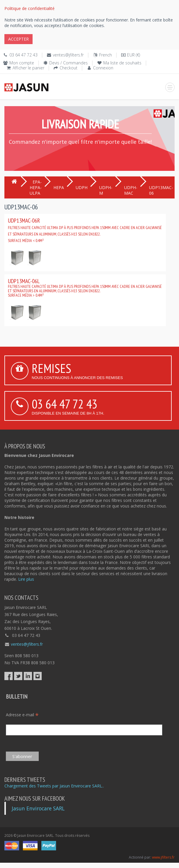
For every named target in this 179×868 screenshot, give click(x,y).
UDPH (82, 187)
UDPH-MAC (131, 190)
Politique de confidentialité (29, 8)
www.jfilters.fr (163, 857)
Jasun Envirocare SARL (38, 808)
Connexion (103, 68)
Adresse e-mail (22, 715)
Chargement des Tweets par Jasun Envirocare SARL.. (54, 786)
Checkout (69, 68)
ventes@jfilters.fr (68, 55)
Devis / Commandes (69, 63)
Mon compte (22, 63)
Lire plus (26, 579)
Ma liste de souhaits (122, 63)
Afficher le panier (28, 68)
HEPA (59, 187)
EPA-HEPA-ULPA (36, 187)
